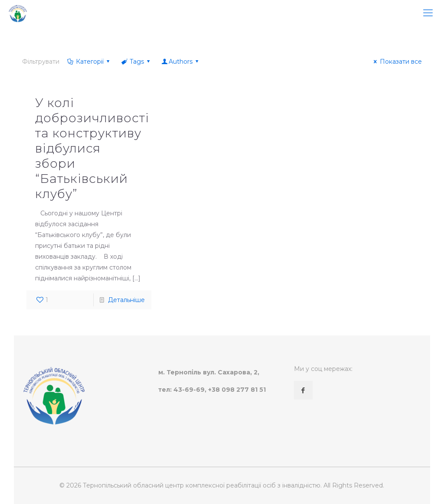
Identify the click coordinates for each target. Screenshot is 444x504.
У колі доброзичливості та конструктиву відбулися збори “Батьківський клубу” (92, 148)
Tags (136, 62)
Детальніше (126, 300)
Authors (181, 62)
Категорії (89, 62)
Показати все (397, 62)
